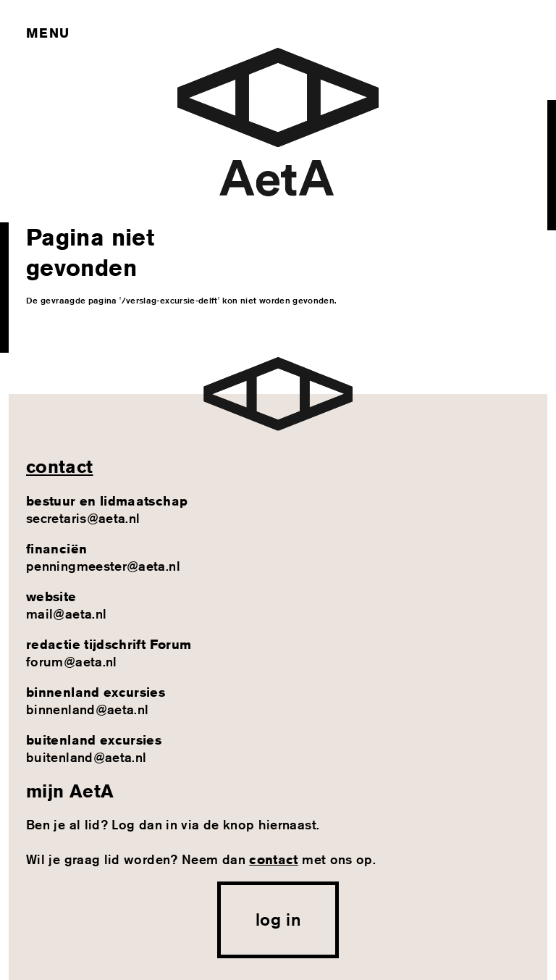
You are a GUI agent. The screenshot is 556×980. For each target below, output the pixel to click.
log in (278, 919)
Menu (47, 33)
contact (60, 466)
